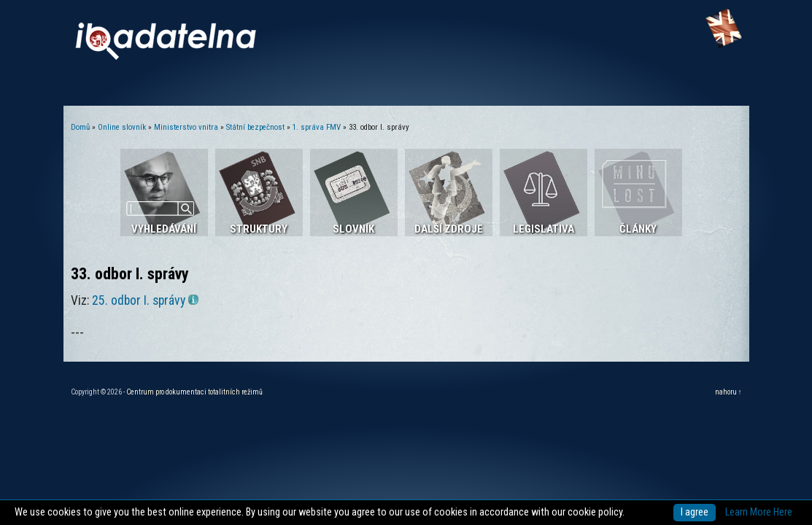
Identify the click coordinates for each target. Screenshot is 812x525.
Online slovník (122, 127)
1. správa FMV (317, 127)
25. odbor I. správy (145, 300)
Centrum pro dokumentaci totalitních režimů (194, 392)
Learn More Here (759, 512)
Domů (80, 127)
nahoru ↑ (728, 392)
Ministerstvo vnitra (186, 127)
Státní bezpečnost (255, 127)
